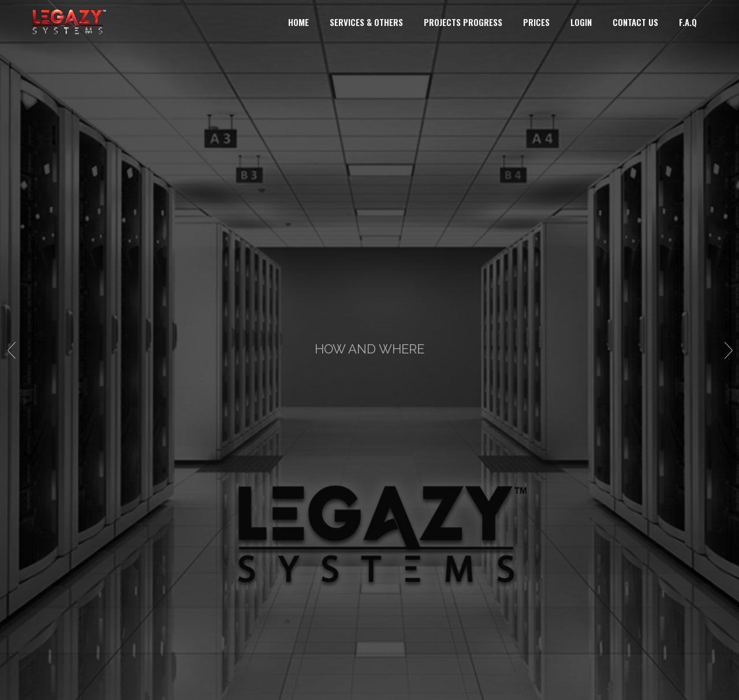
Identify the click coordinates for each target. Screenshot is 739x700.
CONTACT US (635, 22)
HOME (298, 22)
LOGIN (581, 22)
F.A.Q (688, 22)
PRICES (536, 22)
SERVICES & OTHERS (366, 22)
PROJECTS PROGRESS (463, 22)
